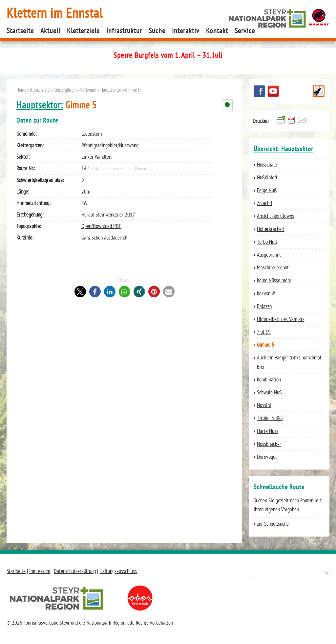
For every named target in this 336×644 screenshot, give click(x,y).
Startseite (20, 31)
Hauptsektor (111, 90)
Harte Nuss (268, 431)
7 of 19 (264, 332)
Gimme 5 (266, 345)
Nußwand (88, 90)
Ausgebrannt (269, 255)
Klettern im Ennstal (55, 13)
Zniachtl (265, 203)
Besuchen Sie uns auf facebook (259, 91)
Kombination (269, 379)
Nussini (264, 405)
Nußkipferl (267, 177)
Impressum (40, 571)
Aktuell (50, 31)
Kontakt (217, 31)
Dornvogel (267, 457)
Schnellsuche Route (319, 91)
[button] (80, 292)
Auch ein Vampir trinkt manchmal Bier (289, 362)
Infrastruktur (124, 31)
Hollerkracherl (271, 229)
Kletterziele (83, 31)
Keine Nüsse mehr (274, 280)
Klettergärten (65, 90)
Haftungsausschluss (118, 571)
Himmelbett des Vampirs (281, 319)
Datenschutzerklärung (75, 571)
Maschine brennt (273, 267)
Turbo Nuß (267, 242)
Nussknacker (269, 444)
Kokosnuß (266, 293)
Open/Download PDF (101, 226)
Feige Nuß (267, 190)
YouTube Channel (273, 91)
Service (245, 31)
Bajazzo (264, 306)
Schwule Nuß (269, 392)
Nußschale (267, 165)
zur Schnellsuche (273, 524)
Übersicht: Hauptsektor (283, 149)
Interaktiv (186, 31)
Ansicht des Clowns (275, 216)
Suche (157, 31)
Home (21, 90)
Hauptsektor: (40, 105)
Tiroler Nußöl (270, 418)
